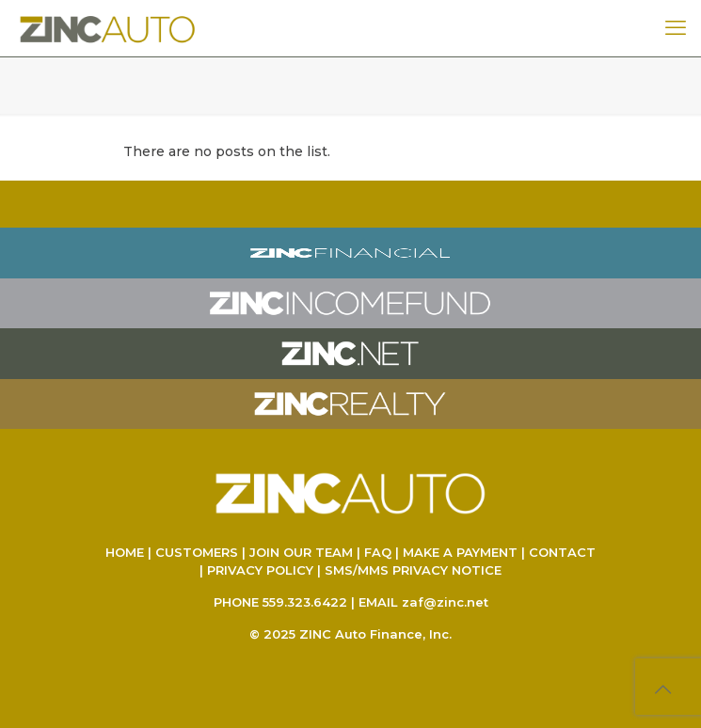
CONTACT (562, 552)
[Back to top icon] (662, 689)
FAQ (378, 552)
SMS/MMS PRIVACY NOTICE (413, 570)
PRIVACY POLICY (260, 570)
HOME (125, 552)
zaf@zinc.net (445, 602)
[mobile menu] (676, 28)
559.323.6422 (305, 602)
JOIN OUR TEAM (301, 552)
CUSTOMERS (197, 552)
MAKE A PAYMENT (460, 552)
